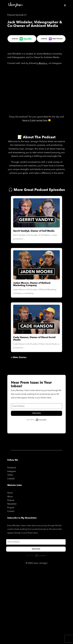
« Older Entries (19, 357)
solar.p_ (44, 63)
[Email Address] (36, 406)
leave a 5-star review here (35, 120)
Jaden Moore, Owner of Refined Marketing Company (32, 284)
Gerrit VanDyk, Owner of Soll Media (34, 231)
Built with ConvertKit (46, 420)
